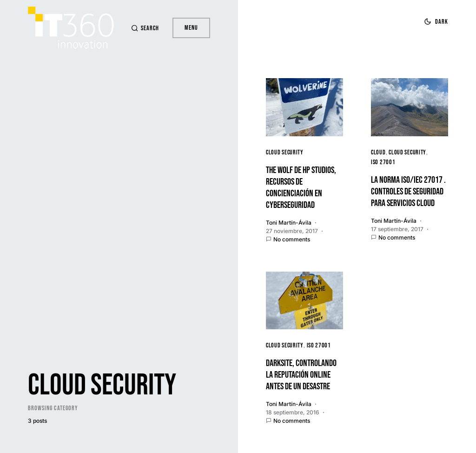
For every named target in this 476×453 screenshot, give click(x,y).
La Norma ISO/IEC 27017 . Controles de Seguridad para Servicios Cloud (408, 192)
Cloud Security (285, 152)
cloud (378, 152)
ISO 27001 (383, 162)
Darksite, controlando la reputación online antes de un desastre (301, 375)
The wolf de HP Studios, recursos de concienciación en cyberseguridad (301, 188)
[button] (143, 28)
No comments (292, 239)
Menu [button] (191, 28)
